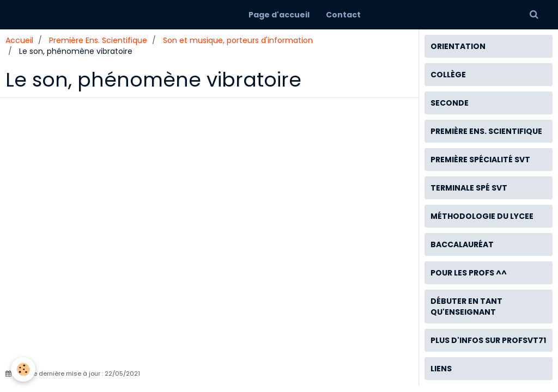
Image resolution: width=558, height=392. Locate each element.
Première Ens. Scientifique (98, 40)
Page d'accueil (279, 15)
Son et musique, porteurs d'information (238, 40)
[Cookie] (23, 369)
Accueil (19, 40)
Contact (343, 15)
